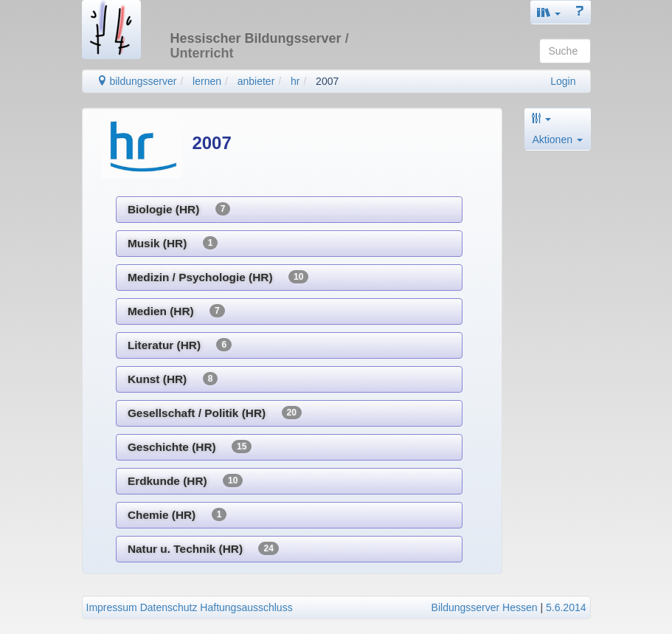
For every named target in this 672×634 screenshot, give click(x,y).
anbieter (256, 81)
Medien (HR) (176, 311)
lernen (207, 81)
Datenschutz (169, 607)
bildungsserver (137, 81)
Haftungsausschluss (246, 607)
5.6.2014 (566, 607)
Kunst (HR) (173, 379)
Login (563, 81)
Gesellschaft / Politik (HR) (215, 413)
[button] (549, 12)
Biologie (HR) (179, 209)
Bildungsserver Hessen (485, 607)
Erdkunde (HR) (185, 480)
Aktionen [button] (558, 139)
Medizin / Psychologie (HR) (218, 277)
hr (295, 81)
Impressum (112, 607)
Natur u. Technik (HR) (203, 548)
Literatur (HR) (180, 345)
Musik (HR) (173, 243)
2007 (327, 81)
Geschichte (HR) (190, 447)
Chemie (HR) (177, 514)
